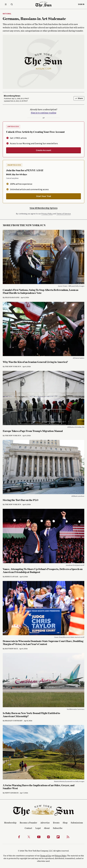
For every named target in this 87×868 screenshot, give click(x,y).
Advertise (45, 823)
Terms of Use (46, 856)
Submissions (77, 823)
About (47, 828)
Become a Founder (28, 823)
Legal (38, 828)
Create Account (44, 150)
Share (79, 98)
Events (56, 823)
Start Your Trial (44, 196)
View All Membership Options (44, 208)
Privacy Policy (47, 214)
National (7, 14)
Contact (28, 828)
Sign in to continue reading (44, 113)
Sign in (81, 4)
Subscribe (58, 828)
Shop (65, 823)
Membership (10, 823)
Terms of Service (64, 214)
